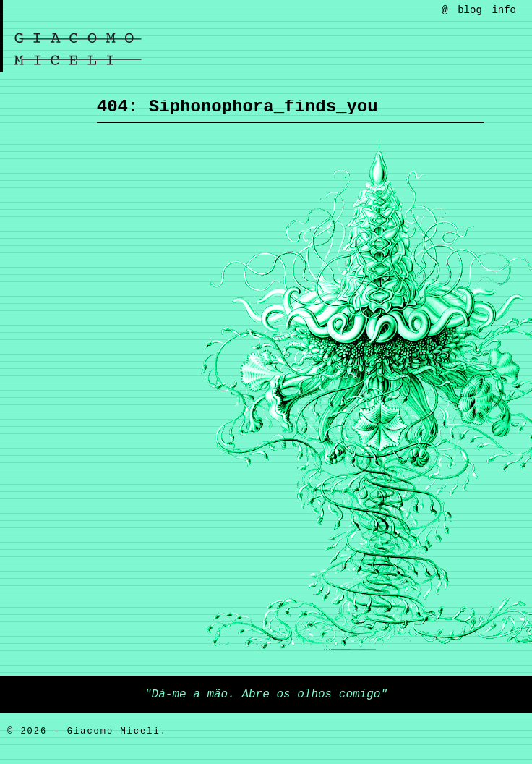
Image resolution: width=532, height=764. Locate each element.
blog (470, 10)
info (504, 10)
